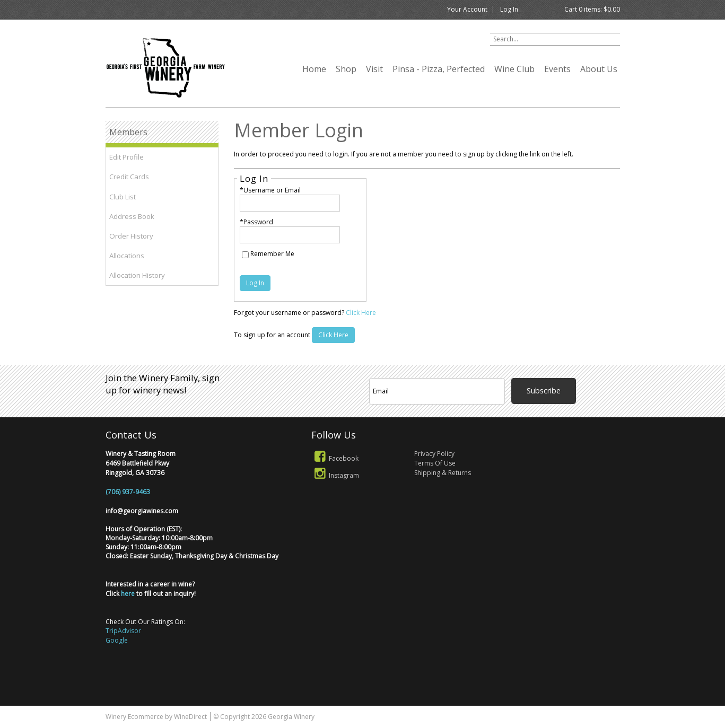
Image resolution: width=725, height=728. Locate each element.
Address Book (132, 216)
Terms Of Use (435, 463)
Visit (374, 69)
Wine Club (514, 69)
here (128, 594)
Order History (131, 236)
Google (117, 640)
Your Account (467, 9)
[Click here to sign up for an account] (333, 335)
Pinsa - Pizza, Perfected (439, 69)
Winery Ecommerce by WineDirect (156, 717)
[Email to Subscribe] (437, 391)
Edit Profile (126, 157)
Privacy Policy (434, 454)
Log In (509, 9)
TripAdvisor (123, 631)
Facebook (335, 458)
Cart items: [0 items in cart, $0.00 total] (592, 9)
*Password (256, 222)
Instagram (335, 475)
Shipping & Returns (443, 473)
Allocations (127, 256)
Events (557, 69)
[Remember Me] (245, 255)
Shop (346, 69)
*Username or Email (270, 190)
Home (314, 69)
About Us (599, 69)
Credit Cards (129, 177)
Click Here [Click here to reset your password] (361, 313)
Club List (123, 197)
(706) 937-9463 (128, 492)
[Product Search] (555, 39)
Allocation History (137, 275)
